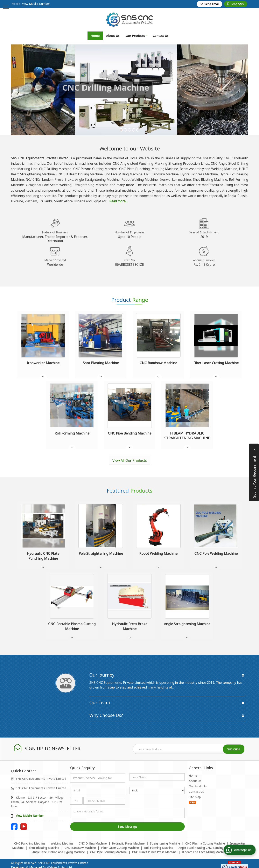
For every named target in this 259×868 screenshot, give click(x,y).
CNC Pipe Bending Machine (130, 433)
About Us (113, 36)
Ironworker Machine (43, 363)
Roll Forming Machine (72, 433)
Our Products (137, 36)
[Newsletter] (189, 749)
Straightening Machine (165, 843)
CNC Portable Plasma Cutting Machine (72, 626)
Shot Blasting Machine (101, 363)
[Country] (157, 790)
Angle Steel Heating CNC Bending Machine (207, 848)
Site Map (195, 797)
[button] (36, 4)
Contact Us (161, 36)
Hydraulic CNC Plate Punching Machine (43, 556)
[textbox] (98, 778)
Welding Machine (62, 843)
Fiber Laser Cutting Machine (216, 363)
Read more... (118, 201)
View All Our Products (130, 460)
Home (95, 36)
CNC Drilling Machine (93, 843)
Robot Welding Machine (158, 553)
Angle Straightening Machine (187, 624)
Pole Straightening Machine (101, 553)
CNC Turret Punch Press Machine (154, 852)
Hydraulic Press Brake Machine (130, 626)
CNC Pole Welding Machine (216, 553)
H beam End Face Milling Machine (204, 852)
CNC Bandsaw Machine (158, 363)
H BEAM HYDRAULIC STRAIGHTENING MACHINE (187, 436)
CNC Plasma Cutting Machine (205, 843)
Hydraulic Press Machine (128, 843)
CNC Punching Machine (30, 843)
